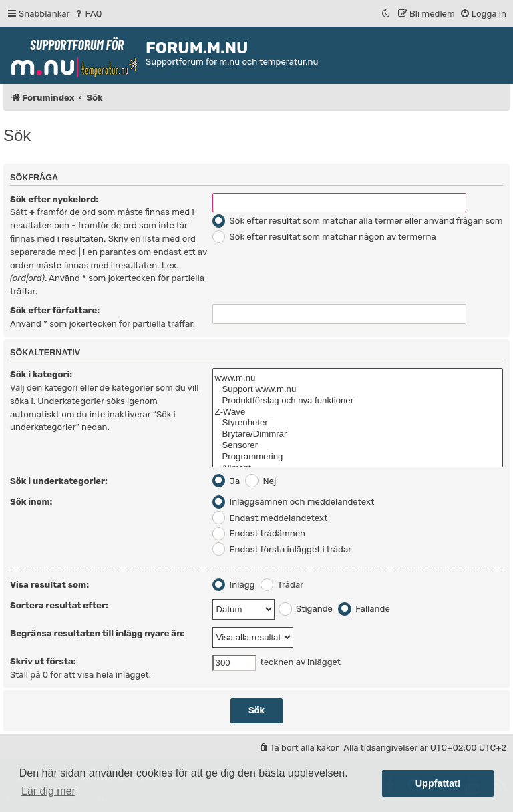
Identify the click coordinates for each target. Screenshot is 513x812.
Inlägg (234, 585)
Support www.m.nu (358, 390)
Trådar (282, 585)
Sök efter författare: (55, 310)
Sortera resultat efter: (59, 605)
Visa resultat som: (49, 585)
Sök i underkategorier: (59, 481)
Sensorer (358, 446)
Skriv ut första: (43, 661)
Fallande (364, 609)
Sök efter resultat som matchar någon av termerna (324, 237)
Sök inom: (31, 502)
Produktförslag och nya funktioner (358, 401)
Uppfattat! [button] (438, 783)
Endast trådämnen (259, 533)
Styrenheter (358, 423)
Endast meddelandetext (270, 518)
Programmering (358, 457)
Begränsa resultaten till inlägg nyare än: (97, 633)
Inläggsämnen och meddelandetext (294, 502)
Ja (226, 481)
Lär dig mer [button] (48, 791)
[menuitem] (88, 14)
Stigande (306, 609)
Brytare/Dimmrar (358, 434)
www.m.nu (358, 378)
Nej (261, 481)
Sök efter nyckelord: (54, 199)
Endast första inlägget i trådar (282, 549)
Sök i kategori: (41, 374)
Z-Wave (358, 412)
